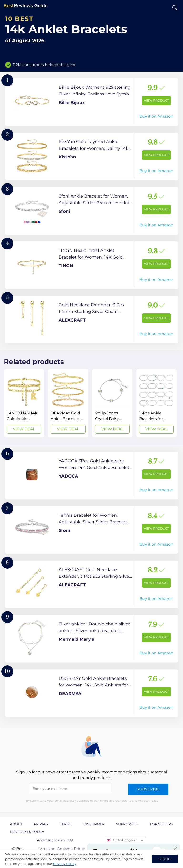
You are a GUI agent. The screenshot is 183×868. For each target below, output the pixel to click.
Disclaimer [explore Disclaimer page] (94, 824)
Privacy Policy (65, 864)
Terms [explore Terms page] (66, 824)
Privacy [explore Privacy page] (41, 824)
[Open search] (175, 8)
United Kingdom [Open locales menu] (125, 840)
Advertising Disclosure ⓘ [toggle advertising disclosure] (55, 840)
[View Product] (92, 102)
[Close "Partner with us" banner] (176, 848)
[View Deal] (24, 403)
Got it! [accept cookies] (165, 859)
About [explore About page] (16, 824)
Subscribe (148, 789)
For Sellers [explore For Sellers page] (161, 824)
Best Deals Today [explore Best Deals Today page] (27, 832)
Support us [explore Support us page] (127, 824)
